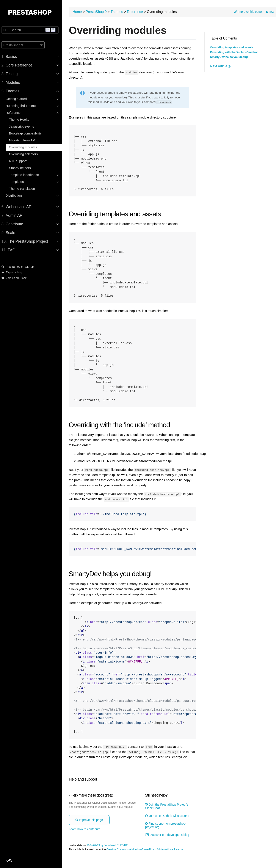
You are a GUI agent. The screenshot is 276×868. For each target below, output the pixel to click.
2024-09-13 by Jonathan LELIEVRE (110, 855)
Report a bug (14, 272)
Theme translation (24, 189)
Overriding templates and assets (232, 47)
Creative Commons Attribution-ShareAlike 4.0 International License (148, 859)
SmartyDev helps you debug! (229, 57)
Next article (220, 66)
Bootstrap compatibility (27, 133)
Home (80, 12)
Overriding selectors (25, 154)
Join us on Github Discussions (168, 825)
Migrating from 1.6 (24, 140)
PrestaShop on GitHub (20, 267)
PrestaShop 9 (99, 12)
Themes (120, 12)
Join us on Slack (16, 278)
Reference (138, 12)
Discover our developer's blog (168, 845)
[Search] (32, 30)
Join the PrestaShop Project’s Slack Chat (168, 816)
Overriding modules (25, 147)
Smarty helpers (22, 168)
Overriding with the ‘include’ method (234, 52)
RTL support (20, 161)
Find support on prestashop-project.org (167, 835)
